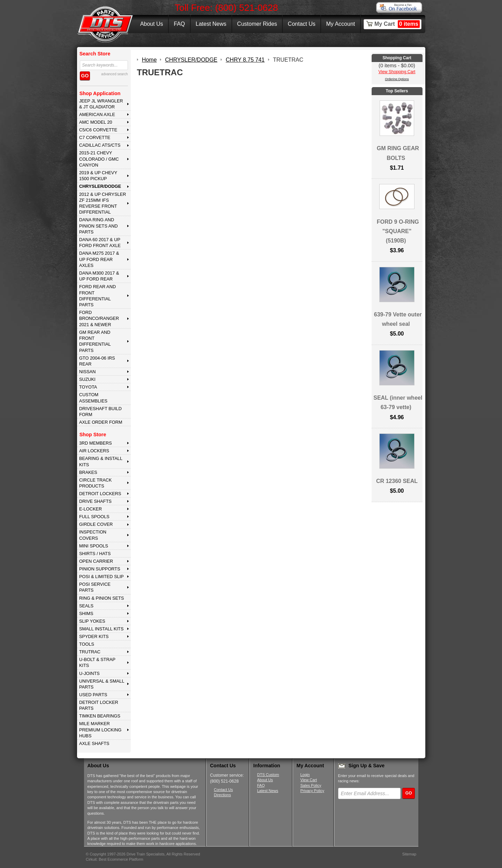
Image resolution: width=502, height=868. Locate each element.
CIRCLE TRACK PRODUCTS (96, 483)
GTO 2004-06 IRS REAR (97, 361)
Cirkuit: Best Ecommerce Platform (115, 859)
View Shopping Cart (397, 72)
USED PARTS (93, 695)
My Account (341, 24)
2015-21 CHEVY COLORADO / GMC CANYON (99, 159)
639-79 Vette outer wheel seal (398, 319)
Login (305, 775)
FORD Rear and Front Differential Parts (97, 296)
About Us (152, 24)
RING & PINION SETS (102, 598)
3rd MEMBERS (96, 443)
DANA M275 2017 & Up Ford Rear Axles (99, 259)
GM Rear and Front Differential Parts (95, 341)
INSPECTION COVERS (93, 535)
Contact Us (302, 24)
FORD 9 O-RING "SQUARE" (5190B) (398, 231)
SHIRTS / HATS (95, 554)
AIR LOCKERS (94, 451)
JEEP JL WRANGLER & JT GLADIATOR (101, 104)
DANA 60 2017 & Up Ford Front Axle (100, 243)
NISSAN (88, 372)
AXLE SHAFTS (94, 743)
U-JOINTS (89, 673)
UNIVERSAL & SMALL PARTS (102, 684)
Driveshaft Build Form (100, 412)
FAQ (179, 24)
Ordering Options (397, 79)
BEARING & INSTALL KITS (101, 461)
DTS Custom (268, 775)
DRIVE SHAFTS (95, 501)
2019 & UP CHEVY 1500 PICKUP (98, 176)
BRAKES (88, 472)
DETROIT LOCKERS (100, 494)
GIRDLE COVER (96, 524)
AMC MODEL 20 (96, 122)
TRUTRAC (90, 652)
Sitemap (409, 854)
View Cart (309, 780)
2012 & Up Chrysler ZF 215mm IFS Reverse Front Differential (103, 203)
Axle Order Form (101, 422)
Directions (223, 795)
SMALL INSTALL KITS (101, 629)
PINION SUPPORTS (100, 569)
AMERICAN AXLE (97, 114)
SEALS (86, 606)
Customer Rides (257, 24)
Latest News (211, 24)
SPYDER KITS (94, 636)
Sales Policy (311, 785)
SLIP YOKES (92, 621)
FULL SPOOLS (94, 517)
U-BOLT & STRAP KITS (97, 662)
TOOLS (87, 644)
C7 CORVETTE (95, 137)
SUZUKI (87, 379)
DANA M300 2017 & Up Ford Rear (99, 276)
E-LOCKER (90, 509)
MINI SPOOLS (94, 546)
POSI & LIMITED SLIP (101, 577)
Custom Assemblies (93, 398)
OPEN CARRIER (96, 561)
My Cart (397, 24)
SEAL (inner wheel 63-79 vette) (398, 402)
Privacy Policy (312, 791)
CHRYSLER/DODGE (100, 186)
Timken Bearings (100, 716)
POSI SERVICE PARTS (95, 587)
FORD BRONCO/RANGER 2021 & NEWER (99, 318)
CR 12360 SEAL (397, 481)
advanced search (114, 74)
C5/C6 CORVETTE (98, 130)
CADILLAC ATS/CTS (100, 145)
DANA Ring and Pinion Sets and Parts (98, 226)
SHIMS (86, 613)
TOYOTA (88, 387)
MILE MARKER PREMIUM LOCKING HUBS (100, 730)
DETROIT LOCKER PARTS (99, 705)
